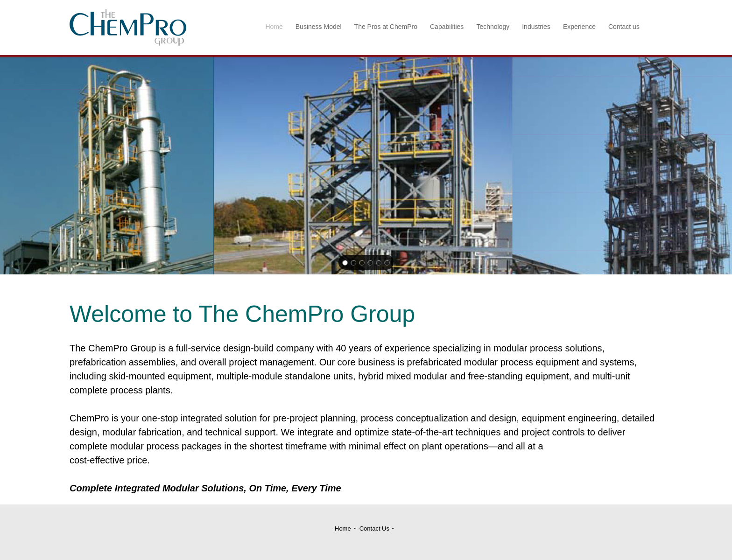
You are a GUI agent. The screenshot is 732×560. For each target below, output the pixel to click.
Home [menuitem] (343, 528)
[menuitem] (274, 28)
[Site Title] (128, 28)
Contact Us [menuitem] (374, 528)
